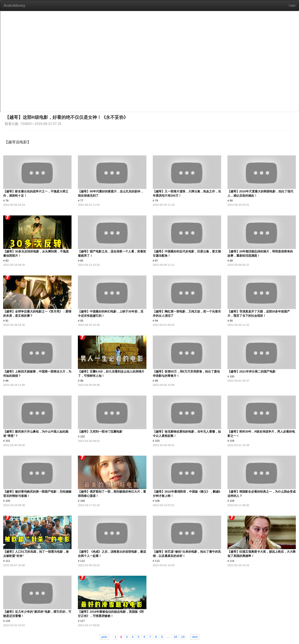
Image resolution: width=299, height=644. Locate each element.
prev (104, 637)
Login (292, 5)
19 (183, 637)
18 (175, 637)
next (195, 637)
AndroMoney (14, 5)
